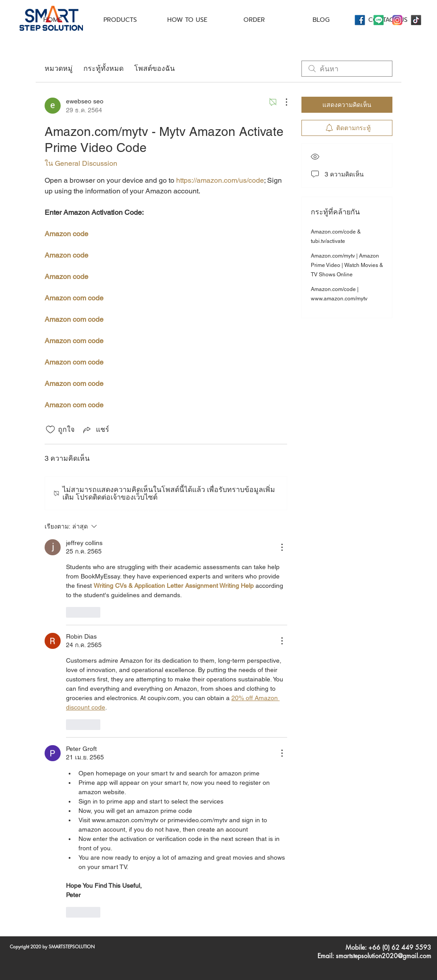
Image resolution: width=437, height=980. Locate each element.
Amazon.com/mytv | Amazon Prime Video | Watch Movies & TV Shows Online (347, 265)
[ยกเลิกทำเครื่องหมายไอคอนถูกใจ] (50, 430)
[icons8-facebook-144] (360, 20)
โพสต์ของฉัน (155, 68)
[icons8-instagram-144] (397, 20)
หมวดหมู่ (59, 68)
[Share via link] (95, 429)
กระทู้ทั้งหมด (103, 68)
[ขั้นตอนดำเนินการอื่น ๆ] (282, 102)
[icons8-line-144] (379, 20)
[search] (347, 69)
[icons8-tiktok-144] (416, 20)
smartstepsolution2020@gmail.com (383, 956)
